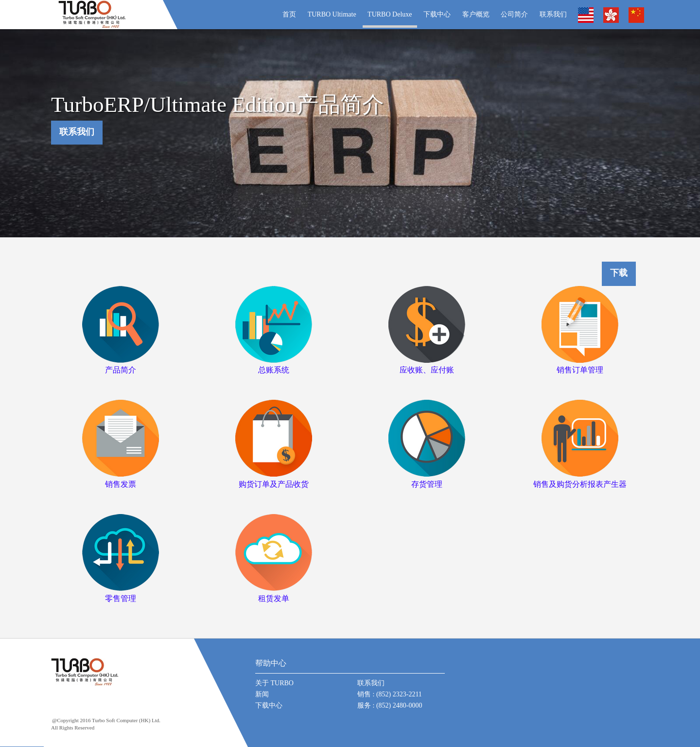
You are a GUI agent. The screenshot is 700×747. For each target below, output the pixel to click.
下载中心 (437, 14)
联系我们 (553, 14)
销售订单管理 (580, 370)
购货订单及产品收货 (274, 484)
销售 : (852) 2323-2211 (390, 694)
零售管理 (121, 598)
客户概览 (476, 14)
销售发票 (121, 484)
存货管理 (427, 484)
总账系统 (274, 370)
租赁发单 (274, 598)
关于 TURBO (274, 683)
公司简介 (514, 14)
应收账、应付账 (427, 370)
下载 (619, 273)
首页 (289, 14)
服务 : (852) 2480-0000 (390, 705)
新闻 (262, 694)
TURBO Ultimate (332, 14)
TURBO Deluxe (390, 14)
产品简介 (121, 370)
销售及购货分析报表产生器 (580, 484)
